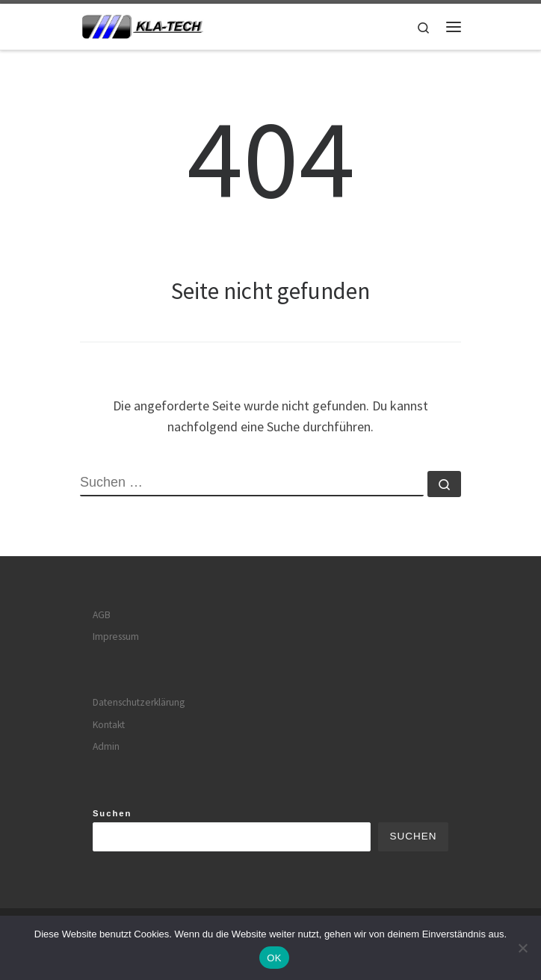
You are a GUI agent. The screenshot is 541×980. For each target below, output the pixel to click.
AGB (102, 615)
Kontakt (109, 725)
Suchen (112, 813)
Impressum (116, 637)
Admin (106, 746)
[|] (142, 25)
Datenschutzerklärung (139, 702)
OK (274, 958)
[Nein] (522, 948)
